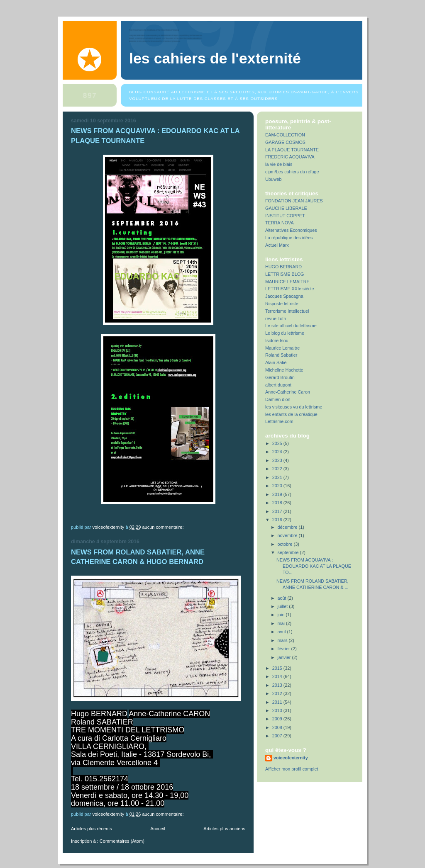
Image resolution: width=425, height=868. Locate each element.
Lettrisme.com (279, 421)
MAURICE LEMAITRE (287, 282)
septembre (289, 552)
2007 (278, 736)
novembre (288, 535)
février (285, 649)
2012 (278, 693)
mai (282, 623)
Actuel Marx (277, 245)
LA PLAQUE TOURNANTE (292, 150)
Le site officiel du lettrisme (291, 326)
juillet (283, 606)
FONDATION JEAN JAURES (294, 201)
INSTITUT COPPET (285, 216)
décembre (288, 527)
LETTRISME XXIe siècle (289, 289)
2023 (278, 460)
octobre (286, 544)
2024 (278, 452)
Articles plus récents (92, 829)
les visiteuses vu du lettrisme (294, 407)
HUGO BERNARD (283, 267)
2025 (278, 443)
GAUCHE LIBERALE (286, 208)
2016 (278, 520)
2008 (278, 727)
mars (283, 640)
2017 (278, 511)
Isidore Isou (277, 340)
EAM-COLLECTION (285, 135)
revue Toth (276, 319)
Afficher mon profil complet (292, 769)
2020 (278, 486)
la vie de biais (279, 164)
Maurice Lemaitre (282, 348)
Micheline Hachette (284, 370)
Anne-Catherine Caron (288, 392)
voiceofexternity (291, 758)
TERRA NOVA (280, 223)
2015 (278, 668)
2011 (278, 702)
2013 (278, 685)
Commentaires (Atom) (122, 841)
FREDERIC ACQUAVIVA (290, 157)
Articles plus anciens (224, 829)
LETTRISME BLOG (285, 274)
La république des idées (289, 238)
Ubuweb (274, 179)
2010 (278, 710)
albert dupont (278, 385)
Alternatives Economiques (291, 230)
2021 (278, 477)
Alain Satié (276, 362)
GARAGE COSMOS (285, 142)
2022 (278, 469)
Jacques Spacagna (284, 296)
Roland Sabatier (281, 355)
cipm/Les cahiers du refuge (292, 172)
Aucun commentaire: (163, 527)
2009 (278, 719)
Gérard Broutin (280, 377)
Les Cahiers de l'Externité (215, 58)
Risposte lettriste (282, 304)
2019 (278, 494)
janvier (285, 657)
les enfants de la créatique (291, 414)
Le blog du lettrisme (285, 333)
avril (282, 632)
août (283, 598)
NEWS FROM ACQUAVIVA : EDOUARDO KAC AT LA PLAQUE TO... (314, 566)
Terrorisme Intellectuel (287, 311)
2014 (278, 676)
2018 (278, 503)
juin (282, 615)
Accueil (158, 829)
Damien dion (278, 399)
